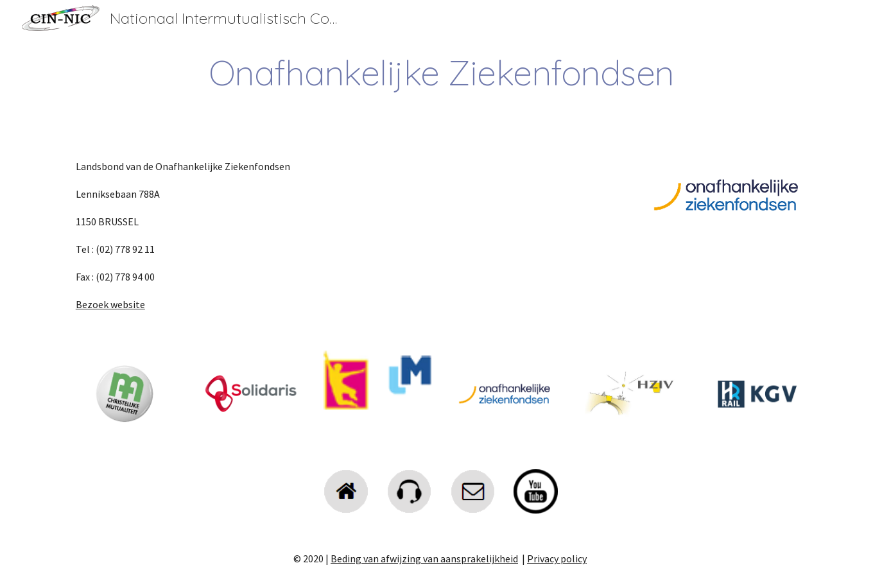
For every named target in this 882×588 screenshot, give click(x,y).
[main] (441, 73)
